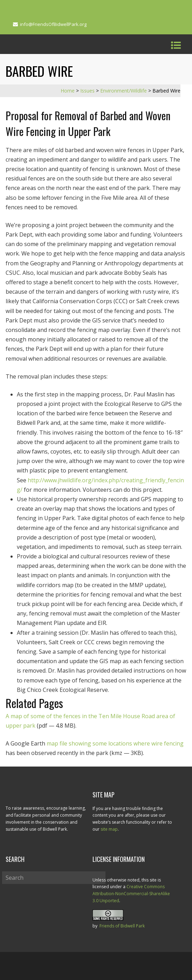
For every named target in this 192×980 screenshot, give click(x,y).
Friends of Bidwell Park (122, 926)
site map (109, 829)
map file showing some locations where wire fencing (115, 743)
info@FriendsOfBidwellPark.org (53, 24)
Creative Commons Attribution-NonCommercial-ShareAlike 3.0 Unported (131, 894)
